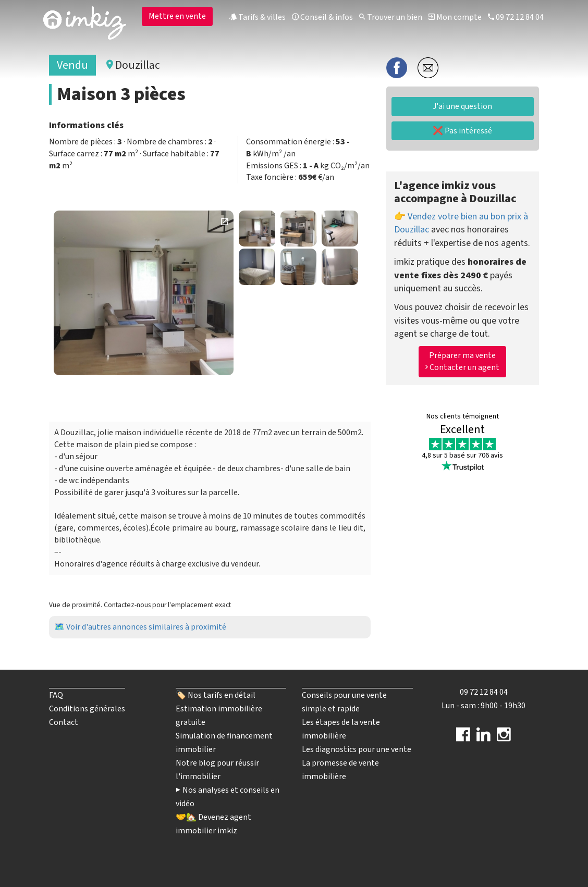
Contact (64, 722)
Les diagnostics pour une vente (357, 749)
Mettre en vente (177, 16)
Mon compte (455, 17)
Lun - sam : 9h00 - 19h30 (483, 706)
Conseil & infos (322, 17)
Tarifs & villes (258, 17)
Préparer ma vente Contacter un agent (462, 361)
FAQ (56, 695)
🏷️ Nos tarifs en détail (216, 695)
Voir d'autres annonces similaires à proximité (146, 627)
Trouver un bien (391, 17)
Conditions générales (87, 709)
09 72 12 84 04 (516, 17)
